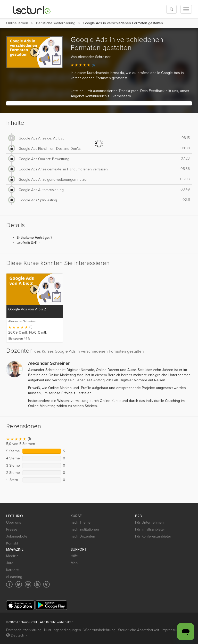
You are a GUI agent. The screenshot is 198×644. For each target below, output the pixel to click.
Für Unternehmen (149, 522)
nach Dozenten (83, 536)
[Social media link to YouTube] (37, 584)
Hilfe (74, 556)
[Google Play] (51, 605)
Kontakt (12, 543)
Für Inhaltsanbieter (150, 529)
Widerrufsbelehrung (100, 630)
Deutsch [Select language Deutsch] (17, 635)
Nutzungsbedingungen (63, 630)
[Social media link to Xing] (47, 584)
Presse (12, 529)
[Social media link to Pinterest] (28, 584)
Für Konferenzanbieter (153, 536)
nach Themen (82, 522)
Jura (10, 563)
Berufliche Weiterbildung (56, 23)
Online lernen (17, 23)
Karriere (13, 570)
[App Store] (20, 605)
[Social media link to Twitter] (19, 584)
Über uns (14, 522)
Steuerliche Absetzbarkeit (139, 630)
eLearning (14, 577)
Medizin (12, 556)
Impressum (170, 630)
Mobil (75, 563)
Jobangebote (17, 536)
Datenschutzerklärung (24, 630)
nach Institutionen (85, 529)
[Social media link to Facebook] (9, 584)
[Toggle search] (171, 9)
